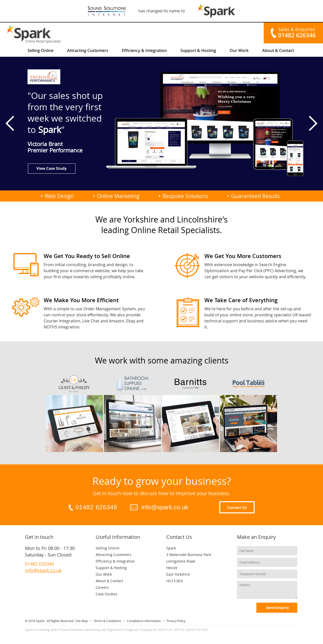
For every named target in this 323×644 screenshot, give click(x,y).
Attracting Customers (88, 50)
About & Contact (278, 50)
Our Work (239, 50)
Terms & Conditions (107, 621)
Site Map (82, 621)
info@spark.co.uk (165, 507)
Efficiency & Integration (144, 50)
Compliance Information (144, 621)
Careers (102, 587)
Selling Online (41, 50)
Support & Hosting (198, 50)
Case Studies (106, 594)
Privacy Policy (176, 621)
